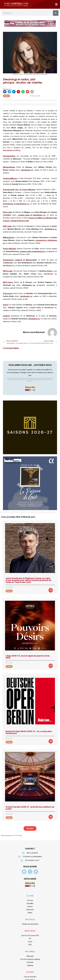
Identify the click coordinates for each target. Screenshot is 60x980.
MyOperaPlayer (9, 167)
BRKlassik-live (9, 237)
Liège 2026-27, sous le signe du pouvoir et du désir (28, 657)
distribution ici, (27, 170)
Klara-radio (7, 212)
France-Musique (10, 249)
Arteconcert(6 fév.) (11, 190)
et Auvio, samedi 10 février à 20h (16, 221)
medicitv (19, 260)
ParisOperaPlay (9, 156)
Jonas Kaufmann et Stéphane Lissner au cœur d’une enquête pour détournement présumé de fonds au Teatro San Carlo (28, 580)
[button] (56, 4)
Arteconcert (8, 293)
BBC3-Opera (8, 282)
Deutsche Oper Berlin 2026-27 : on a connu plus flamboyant (29, 732)
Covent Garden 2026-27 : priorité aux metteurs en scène (30, 808)
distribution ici (50, 229)
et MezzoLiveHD (30, 260)
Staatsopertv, (8, 260)
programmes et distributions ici (16, 204)
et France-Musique (27, 190)
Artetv (5, 305)
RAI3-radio (7, 226)
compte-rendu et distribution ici (32, 215)
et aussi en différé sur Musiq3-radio (43, 218)
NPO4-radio (8, 271)
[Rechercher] (56, 13)
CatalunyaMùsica (10, 178)
